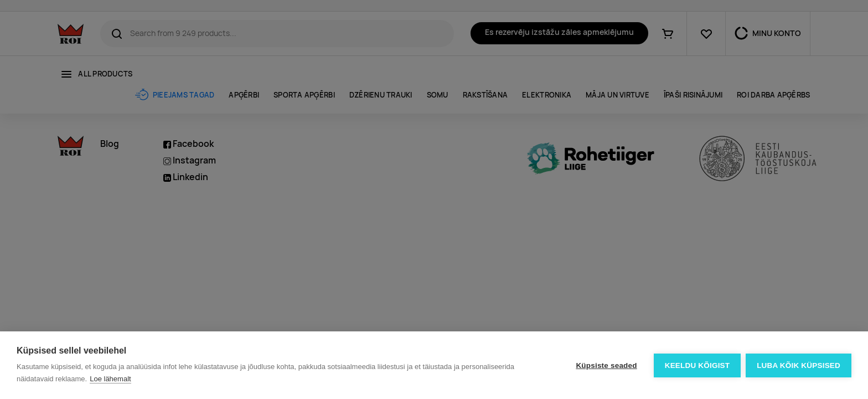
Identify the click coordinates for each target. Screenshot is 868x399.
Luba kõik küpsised (799, 365)
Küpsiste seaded (606, 365)
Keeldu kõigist (697, 365)
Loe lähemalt (110, 379)
